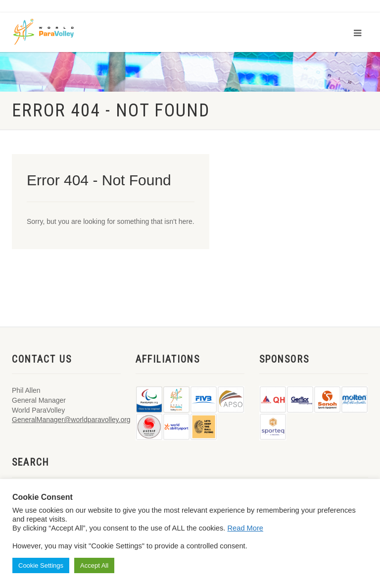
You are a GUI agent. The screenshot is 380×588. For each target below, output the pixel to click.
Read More (246, 528)
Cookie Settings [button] (41, 565)
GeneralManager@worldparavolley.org (71, 420)
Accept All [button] (94, 565)
